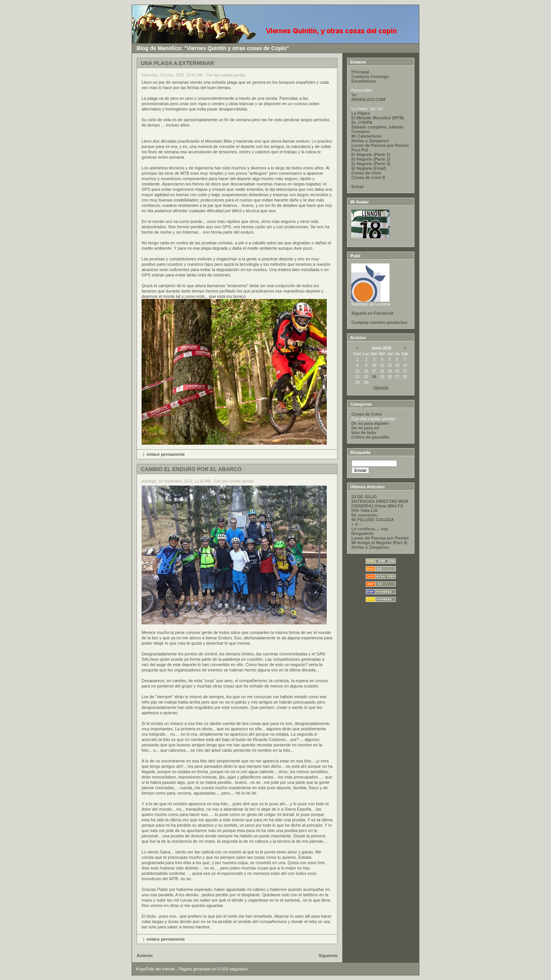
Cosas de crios (366, 173)
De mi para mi (365, 428)
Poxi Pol (359, 150)
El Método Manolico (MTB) (377, 118)
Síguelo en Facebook (372, 313)
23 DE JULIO (364, 497)
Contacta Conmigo (370, 76)
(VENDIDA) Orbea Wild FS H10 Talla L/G (377, 508)
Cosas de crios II (368, 177)
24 (374, 377)
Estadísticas (364, 81)
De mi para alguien (370, 423)
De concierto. (365, 515)
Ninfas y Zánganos (370, 141)
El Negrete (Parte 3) (371, 164)
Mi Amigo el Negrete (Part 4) (379, 543)
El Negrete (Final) (368, 168)
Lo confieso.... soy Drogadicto (370, 531)
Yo (354, 95)
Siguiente (328, 956)
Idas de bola (364, 432)
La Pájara (361, 113)
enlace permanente (166, 454)
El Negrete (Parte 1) (371, 154)
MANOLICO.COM (368, 99)
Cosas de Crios (367, 414)
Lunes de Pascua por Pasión (380, 145)
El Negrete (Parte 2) (371, 159)
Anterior (145, 956)
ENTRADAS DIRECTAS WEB (380, 501)
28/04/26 (381, 388)
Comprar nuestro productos (379, 322)
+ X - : (357, 524)
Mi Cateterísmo (366, 136)
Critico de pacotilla (370, 437)
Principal (360, 72)
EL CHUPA (362, 122)
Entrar (357, 187)
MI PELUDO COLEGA (372, 520)
